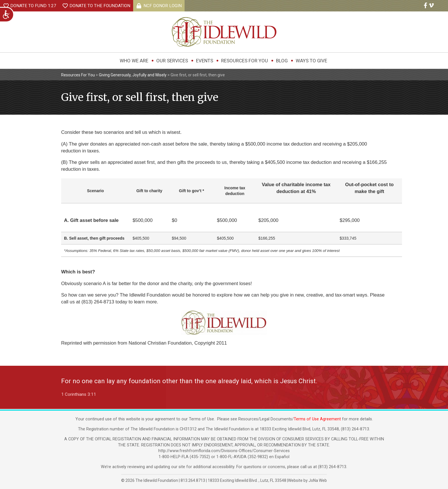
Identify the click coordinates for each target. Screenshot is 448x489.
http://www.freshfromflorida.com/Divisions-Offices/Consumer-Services (224, 451)
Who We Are (134, 61)
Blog (282, 61)
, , (247, 480)
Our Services (172, 61)
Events (205, 61)
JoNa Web (318, 480)
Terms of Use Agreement (317, 419)
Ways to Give (311, 61)
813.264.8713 (193, 480)
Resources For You (245, 61)
